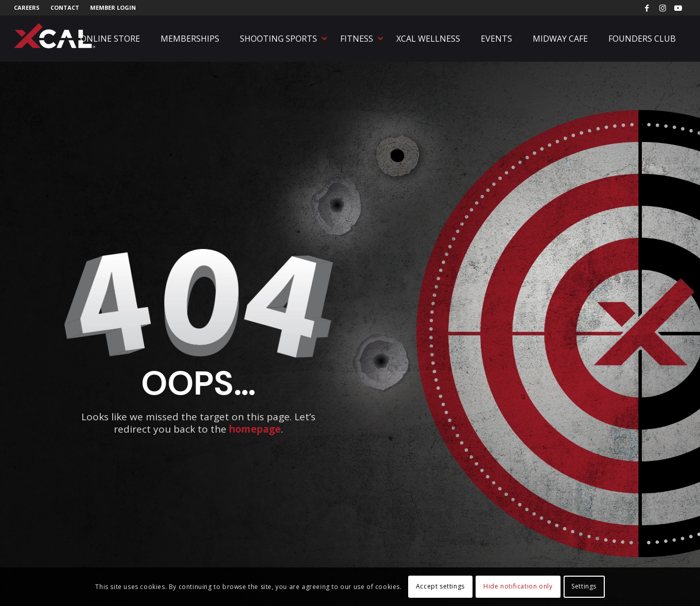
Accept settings (440, 586)
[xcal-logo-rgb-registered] (55, 36)
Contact (65, 7)
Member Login (113, 7)
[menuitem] (30, 8)
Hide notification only (518, 586)
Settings (584, 586)
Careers (27, 7)
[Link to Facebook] (647, 8)
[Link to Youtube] (678, 8)
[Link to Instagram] (663, 8)
